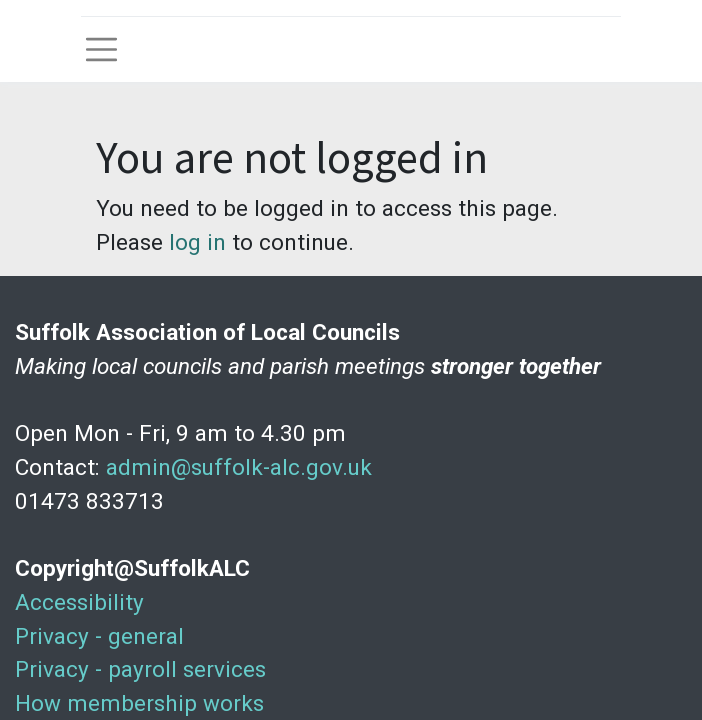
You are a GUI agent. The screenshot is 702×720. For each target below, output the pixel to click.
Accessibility (79, 602)
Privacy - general (99, 636)
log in (197, 242)
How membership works (139, 703)
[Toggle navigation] (101, 49)
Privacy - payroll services (140, 669)
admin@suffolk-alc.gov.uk (239, 467)
